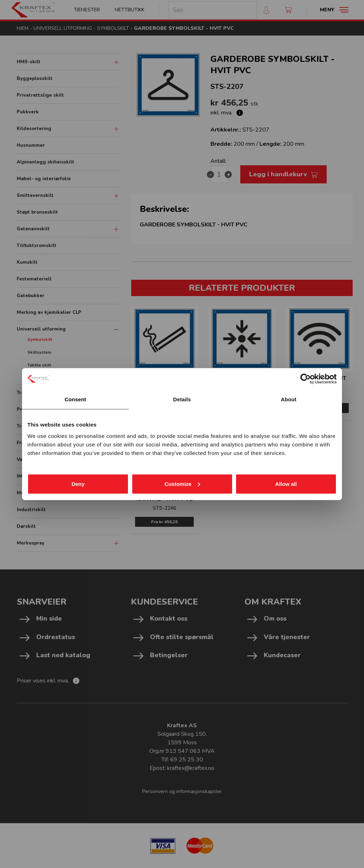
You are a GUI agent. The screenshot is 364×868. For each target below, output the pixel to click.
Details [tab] (182, 399)
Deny (78, 484)
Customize (182, 484)
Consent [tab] (76, 399)
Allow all (286, 484)
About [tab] (289, 399)
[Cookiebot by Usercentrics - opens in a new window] (306, 379)
